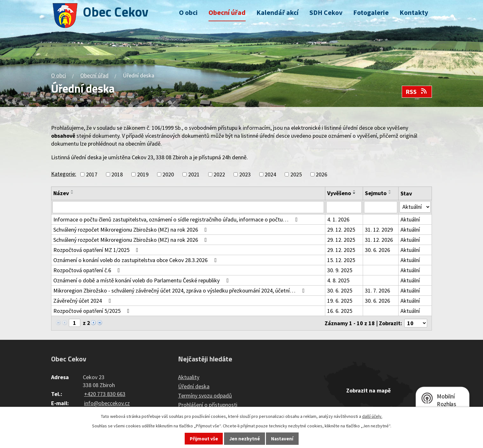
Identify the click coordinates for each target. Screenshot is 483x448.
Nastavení (282, 439)
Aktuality (189, 377)
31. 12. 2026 (379, 240)
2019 (143, 174)
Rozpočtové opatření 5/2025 (93, 311)
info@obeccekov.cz (107, 403)
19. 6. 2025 (340, 301)
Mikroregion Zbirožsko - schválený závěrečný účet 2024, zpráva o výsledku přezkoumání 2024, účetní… (180, 290)
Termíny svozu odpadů (205, 395)
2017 (92, 174)
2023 (245, 174)
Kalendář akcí (278, 13)
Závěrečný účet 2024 (83, 301)
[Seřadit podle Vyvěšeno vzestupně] (354, 191)
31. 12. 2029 (379, 230)
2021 (194, 174)
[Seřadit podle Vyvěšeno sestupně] (354, 193)
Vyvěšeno (339, 193)
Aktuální (410, 219)
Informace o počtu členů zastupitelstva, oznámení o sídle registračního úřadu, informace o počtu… (177, 219)
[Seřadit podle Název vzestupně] (72, 191)
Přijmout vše (204, 439)
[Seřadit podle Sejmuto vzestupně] (390, 191)
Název (61, 193)
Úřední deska (194, 386)
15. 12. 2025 (341, 260)
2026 (321, 174)
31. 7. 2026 (377, 290)
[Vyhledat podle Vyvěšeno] (344, 207)
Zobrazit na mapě (368, 390)
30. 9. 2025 (340, 270)
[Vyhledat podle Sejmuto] (381, 207)
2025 (296, 174)
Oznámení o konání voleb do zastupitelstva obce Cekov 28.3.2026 (136, 260)
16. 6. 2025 (340, 311)
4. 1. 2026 (338, 219)
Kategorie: (64, 174)
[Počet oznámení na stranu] (416, 323)
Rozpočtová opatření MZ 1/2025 (97, 250)
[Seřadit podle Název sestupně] (72, 193)
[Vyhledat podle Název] (188, 207)
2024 (270, 174)
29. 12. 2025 (341, 230)
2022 (219, 174)
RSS (417, 92)
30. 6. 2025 (340, 290)
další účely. (372, 416)
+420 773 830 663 (105, 394)
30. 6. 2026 (377, 250)
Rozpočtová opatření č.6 (88, 270)
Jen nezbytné (245, 439)
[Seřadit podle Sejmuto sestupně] (390, 193)
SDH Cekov (326, 13)
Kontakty (414, 13)
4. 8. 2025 (338, 280)
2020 (168, 174)
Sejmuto (376, 193)
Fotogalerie (371, 13)
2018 (117, 174)
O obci (188, 13)
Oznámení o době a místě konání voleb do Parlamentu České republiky (142, 280)
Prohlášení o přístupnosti (208, 405)
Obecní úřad (227, 13)
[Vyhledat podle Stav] (415, 207)
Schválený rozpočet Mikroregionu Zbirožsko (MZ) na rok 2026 (131, 230)
